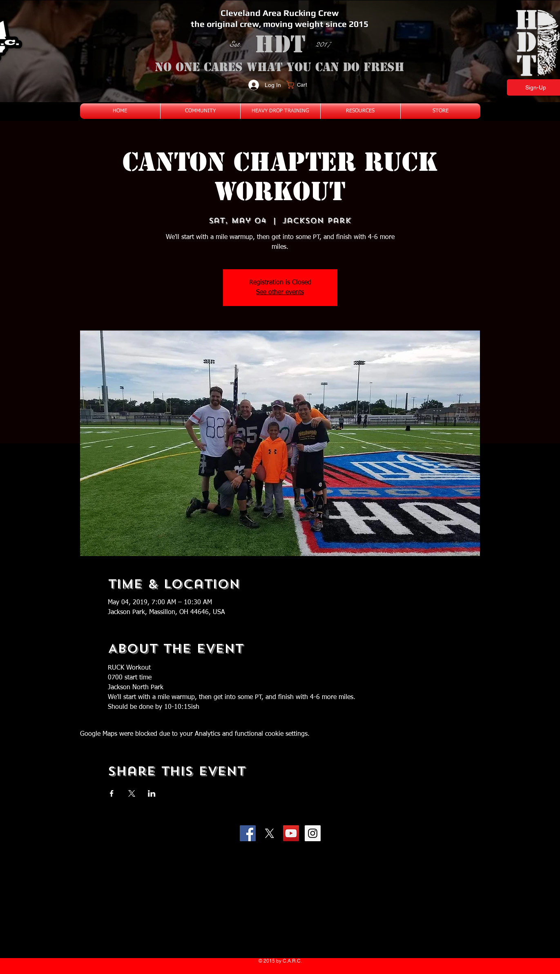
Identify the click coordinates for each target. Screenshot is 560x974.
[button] (302, 85)
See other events (280, 293)
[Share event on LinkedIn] (152, 793)
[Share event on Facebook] (112, 793)
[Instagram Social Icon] (313, 833)
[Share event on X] (132, 793)
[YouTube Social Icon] (291, 833)
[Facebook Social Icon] (248, 833)
